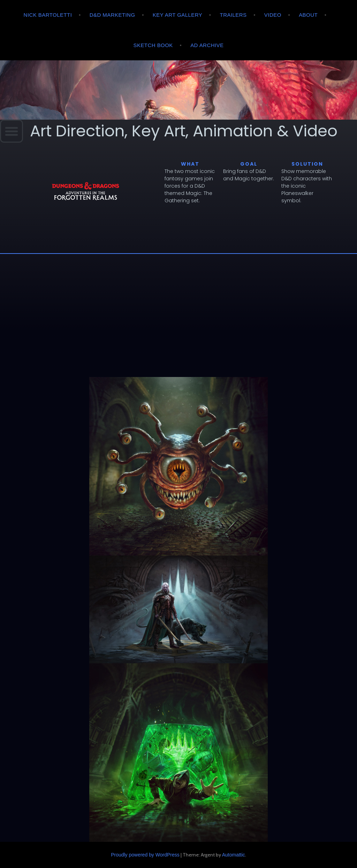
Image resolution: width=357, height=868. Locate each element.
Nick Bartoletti (48, 15)
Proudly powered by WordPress (145, 855)
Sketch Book (153, 45)
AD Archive (207, 45)
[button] (12, 131)
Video (273, 15)
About (308, 15)
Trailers (233, 15)
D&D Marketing (112, 15)
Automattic (234, 855)
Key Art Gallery (177, 15)
